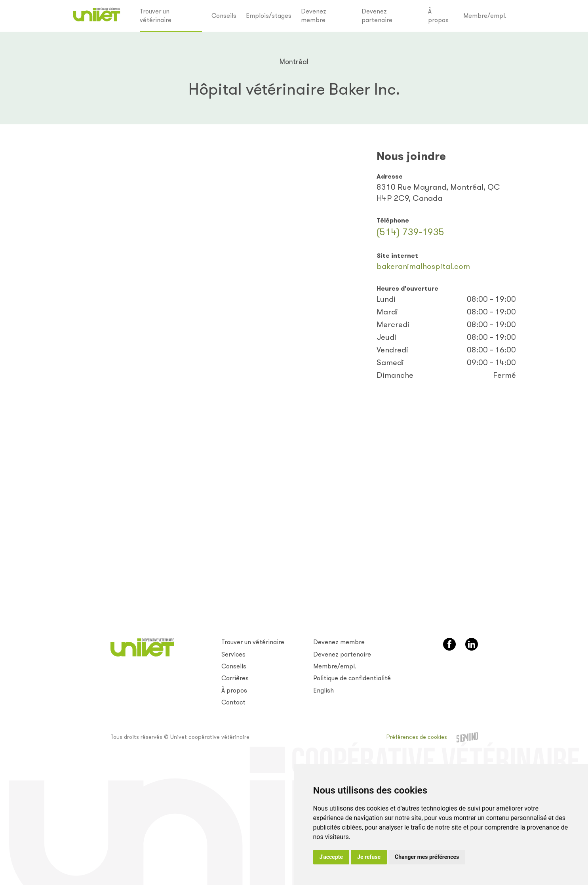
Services (233, 654)
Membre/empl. (485, 16)
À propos (438, 16)
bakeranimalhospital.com (423, 266)
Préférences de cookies (417, 737)
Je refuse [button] (369, 857)
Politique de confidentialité (352, 678)
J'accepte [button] (331, 857)
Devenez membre (314, 16)
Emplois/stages (269, 16)
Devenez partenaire (377, 16)
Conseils (224, 16)
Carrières (235, 678)
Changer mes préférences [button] (427, 857)
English (323, 690)
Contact (233, 702)
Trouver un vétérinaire (156, 16)
